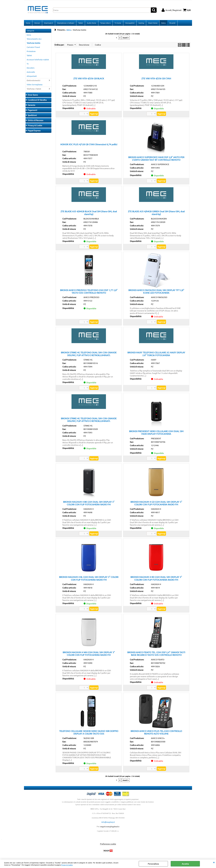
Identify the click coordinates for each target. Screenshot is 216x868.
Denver (37, 23)
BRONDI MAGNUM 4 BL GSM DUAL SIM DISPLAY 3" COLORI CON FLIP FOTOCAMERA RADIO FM (89, 579)
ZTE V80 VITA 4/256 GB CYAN (156, 79)
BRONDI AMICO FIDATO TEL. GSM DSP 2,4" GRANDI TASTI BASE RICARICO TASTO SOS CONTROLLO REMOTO (156, 654)
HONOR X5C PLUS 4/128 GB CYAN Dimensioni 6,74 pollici (89, 145)
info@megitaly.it (108, 823)
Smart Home (152, 23)
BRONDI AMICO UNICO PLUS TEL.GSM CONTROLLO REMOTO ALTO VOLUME (156, 733)
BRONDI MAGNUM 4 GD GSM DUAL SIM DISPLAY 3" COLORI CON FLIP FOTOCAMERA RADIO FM (156, 504)
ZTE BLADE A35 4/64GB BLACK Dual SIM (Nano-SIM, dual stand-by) (89, 213)
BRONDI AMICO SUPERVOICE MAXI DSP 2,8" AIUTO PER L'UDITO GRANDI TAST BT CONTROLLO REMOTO (156, 159)
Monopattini (129, 23)
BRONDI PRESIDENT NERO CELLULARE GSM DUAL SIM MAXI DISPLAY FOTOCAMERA (156, 433)
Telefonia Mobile (33, 44)
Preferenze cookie (108, 845)
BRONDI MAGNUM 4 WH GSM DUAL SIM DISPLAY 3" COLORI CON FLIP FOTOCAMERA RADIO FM (89, 654)
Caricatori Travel (33, 48)
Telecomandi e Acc (34, 40)
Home (28, 23)
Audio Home (91, 23)
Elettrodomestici (33, 81)
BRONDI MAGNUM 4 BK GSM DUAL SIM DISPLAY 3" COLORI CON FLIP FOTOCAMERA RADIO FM (89, 504)
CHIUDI (214, 862)
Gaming (141, 23)
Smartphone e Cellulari (65, 23)
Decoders (31, 69)
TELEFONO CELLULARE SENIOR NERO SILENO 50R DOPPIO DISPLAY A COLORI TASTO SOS (89, 733)
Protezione (31, 52)
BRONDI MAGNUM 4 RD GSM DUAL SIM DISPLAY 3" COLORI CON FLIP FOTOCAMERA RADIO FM (156, 579)
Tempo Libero (105, 23)
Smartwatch (48, 23)
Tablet (80, 23)
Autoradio (31, 73)
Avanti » (126, 38)
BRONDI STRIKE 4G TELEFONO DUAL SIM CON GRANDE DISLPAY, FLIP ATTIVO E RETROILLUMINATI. (89, 355)
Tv (28, 64)
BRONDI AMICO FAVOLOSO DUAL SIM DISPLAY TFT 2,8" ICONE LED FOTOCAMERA (156, 292)
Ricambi (172, 23)
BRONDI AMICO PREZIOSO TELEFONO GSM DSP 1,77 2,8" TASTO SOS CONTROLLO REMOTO (89, 292)
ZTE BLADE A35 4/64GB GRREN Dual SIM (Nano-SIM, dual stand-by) (156, 213)
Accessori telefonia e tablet (38, 60)
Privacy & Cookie (67, 865)
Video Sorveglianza (35, 85)
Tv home (117, 23)
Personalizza (153, 864)
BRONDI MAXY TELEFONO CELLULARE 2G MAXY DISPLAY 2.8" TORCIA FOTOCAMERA (156, 355)
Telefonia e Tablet (34, 90)
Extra (163, 23)
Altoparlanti (32, 77)
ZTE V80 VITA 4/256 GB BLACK (89, 79)
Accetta (185, 864)
